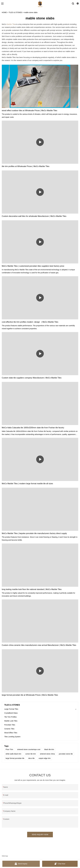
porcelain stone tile (66, 754)
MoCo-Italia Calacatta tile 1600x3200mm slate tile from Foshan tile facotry (33, 428)
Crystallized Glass (11, 713)
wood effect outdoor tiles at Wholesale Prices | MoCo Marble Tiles (29, 111)
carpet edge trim (45, 758)
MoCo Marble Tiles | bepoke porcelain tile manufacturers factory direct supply (34, 533)
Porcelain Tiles (10, 725)
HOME (4, 12)
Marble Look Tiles (11, 721)
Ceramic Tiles (9, 729)
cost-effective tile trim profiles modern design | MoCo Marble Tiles (30, 322)
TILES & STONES (15, 12)
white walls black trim (13, 754)
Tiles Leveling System (12, 737)
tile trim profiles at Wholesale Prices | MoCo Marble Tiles (26, 166)
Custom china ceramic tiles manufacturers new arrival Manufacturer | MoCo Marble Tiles (39, 645)
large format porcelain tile (15, 758)
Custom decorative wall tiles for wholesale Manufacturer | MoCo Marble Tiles (34, 216)
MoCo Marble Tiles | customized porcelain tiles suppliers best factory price (33, 266)
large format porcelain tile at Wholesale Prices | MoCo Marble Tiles (30, 695)
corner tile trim (31, 754)
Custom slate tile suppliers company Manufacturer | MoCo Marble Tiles (32, 378)
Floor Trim (9, 749)
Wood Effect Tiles (11, 733)
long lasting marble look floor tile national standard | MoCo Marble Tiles (32, 589)
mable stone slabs (31, 12)
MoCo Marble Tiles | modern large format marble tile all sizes (27, 484)
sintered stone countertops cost (29, 749)
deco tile (31, 758)
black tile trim (49, 749)
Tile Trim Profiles (10, 717)
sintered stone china (47, 754)
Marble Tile (11, 24)
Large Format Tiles (11, 709)
